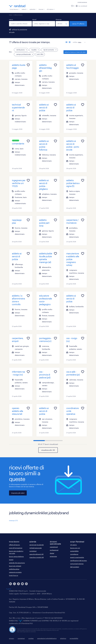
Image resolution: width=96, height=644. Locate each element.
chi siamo (51, 9)
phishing (63, 638)
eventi (11, 560)
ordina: (75, 42)
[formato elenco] (66, 42)
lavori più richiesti (15, 566)
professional (54, 550)
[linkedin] (10, 584)
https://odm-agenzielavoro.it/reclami (26, 632)
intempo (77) (13, 520)
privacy (12, 638)
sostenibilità (74, 551)
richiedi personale (36, 548)
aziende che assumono (17, 563)
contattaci (33, 551)
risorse (42, 9)
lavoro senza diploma (16, 556)
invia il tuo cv (14, 575)
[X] (14, 584)
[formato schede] (70, 42)
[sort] (81, 41)
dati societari (75, 567)
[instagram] (26, 584)
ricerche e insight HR (37, 557)
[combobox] (20, 24)
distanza (59, 19)
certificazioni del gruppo (78, 561)
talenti (25, 9)
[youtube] (22, 584)
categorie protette (15, 572)
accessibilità (74, 638)
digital (52, 553)
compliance (74, 554)
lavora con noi (75, 548)
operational (54, 547)
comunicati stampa (77, 564)
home (10, 15)
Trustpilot (9, 589)
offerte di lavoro (18, 15)
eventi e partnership (77, 557)
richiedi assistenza (82, 2)
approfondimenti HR (36, 554)
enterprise (53, 556)
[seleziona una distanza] (62, 24)
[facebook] (18, 584)
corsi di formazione (16, 548)
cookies (31, 638)
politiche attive (14, 569)
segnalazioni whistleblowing (47, 638)
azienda (33, 9)
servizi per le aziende (37, 545)
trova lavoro (15, 9)
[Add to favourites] (28, 65)
